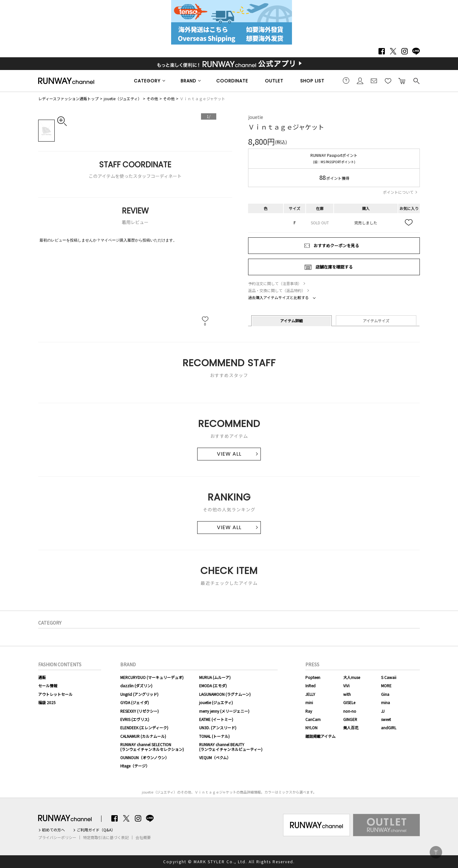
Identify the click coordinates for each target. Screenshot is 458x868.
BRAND (188, 81)
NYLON (311, 728)
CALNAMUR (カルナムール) (143, 736)
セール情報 (48, 686)
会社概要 (143, 837)
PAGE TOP (436, 852)
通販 (42, 677)
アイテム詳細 (291, 321)
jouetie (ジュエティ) (216, 702)
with (347, 694)
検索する (416, 80)
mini (309, 702)
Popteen (313, 677)
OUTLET (274, 81)
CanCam (313, 719)
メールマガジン (374, 80)
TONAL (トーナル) (214, 736)
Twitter (393, 51)
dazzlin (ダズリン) (136, 686)
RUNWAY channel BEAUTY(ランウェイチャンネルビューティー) (231, 747)
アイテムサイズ (376, 321)
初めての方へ (53, 830)
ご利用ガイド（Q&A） (96, 830)
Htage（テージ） (135, 766)
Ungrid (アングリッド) (139, 694)
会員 (360, 80)
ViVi (346, 686)
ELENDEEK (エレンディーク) (144, 728)
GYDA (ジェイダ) (135, 702)
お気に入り (388, 80)
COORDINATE (232, 81)
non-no (350, 711)
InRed (310, 686)
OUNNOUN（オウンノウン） (145, 757)
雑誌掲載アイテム (320, 736)
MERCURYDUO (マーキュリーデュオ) (152, 677)
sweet (386, 719)
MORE (386, 686)
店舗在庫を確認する (334, 267)
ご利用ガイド (346, 80)
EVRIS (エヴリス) (135, 719)
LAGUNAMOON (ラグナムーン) (225, 694)
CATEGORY (147, 81)
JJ (383, 711)
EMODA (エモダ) (213, 686)
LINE (416, 51)
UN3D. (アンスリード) (218, 728)
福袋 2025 (47, 702)
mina (385, 702)
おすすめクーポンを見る (336, 245)
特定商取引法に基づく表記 (106, 837)
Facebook (382, 51)
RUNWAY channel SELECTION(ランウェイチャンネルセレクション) (152, 747)
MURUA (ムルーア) (215, 677)
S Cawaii (389, 677)
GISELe (349, 702)
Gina (385, 694)
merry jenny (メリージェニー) (224, 711)
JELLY (310, 694)
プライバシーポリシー (57, 837)
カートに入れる (402, 80)
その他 (152, 98)
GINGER (350, 719)
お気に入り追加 (409, 223)
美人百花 (351, 728)
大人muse (352, 677)
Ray (309, 711)
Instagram (405, 51)
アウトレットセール (55, 694)
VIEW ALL (229, 454)
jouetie (256, 117)
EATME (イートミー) (216, 719)
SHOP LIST (312, 81)
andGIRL (389, 728)
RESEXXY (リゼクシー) (139, 711)
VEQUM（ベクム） (215, 757)
